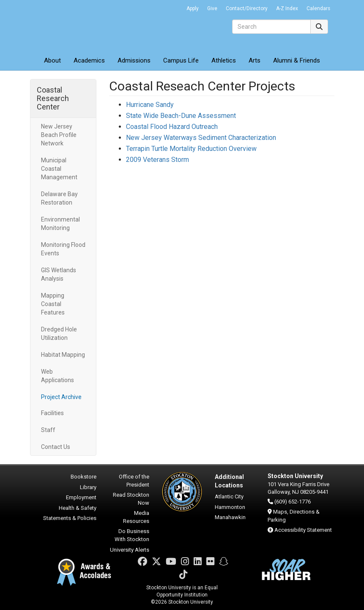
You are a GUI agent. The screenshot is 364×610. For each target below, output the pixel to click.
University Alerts (130, 550)
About (52, 60)
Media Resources (136, 517)
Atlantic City (229, 496)
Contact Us (56, 447)
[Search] (271, 27)
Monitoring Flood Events (63, 249)
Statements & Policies (70, 518)
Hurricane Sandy (150, 105)
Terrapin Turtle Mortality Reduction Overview (191, 149)
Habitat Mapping (63, 355)
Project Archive (61, 397)
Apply (193, 8)
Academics (89, 60)
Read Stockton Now (131, 499)
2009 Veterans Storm (157, 160)
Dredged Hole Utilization (59, 334)
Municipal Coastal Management (59, 169)
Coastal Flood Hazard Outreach (172, 127)
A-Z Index (287, 8)
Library (88, 487)
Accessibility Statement (303, 530)
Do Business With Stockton (132, 535)
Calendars (318, 8)
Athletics (224, 60)
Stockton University (91, 25)
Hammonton (230, 507)
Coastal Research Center (53, 98)
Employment (81, 497)
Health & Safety (78, 508)
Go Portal (171, 6)
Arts (255, 60)
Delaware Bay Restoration (59, 198)
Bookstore (83, 477)
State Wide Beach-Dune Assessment (181, 116)
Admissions (134, 60)
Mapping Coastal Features (53, 304)
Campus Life (181, 60)
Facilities (52, 413)
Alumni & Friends (297, 60)
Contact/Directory (247, 8)
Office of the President (134, 481)
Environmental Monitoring (60, 224)
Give (212, 8)
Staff (48, 430)
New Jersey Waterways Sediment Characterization (201, 138)
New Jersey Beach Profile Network (59, 135)
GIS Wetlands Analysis (59, 274)
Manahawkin (230, 517)
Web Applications (57, 376)
